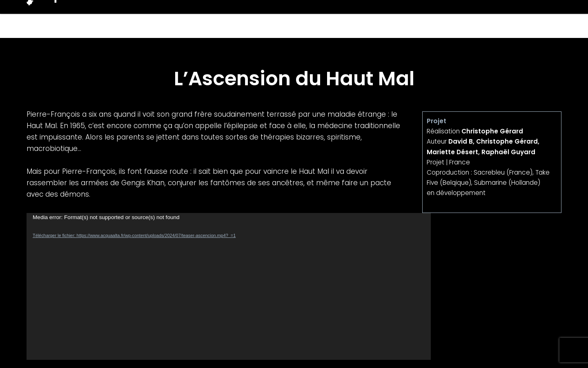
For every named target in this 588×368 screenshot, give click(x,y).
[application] (229, 286)
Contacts (536, 19)
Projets (407, 19)
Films (360, 19)
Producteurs (469, 19)
